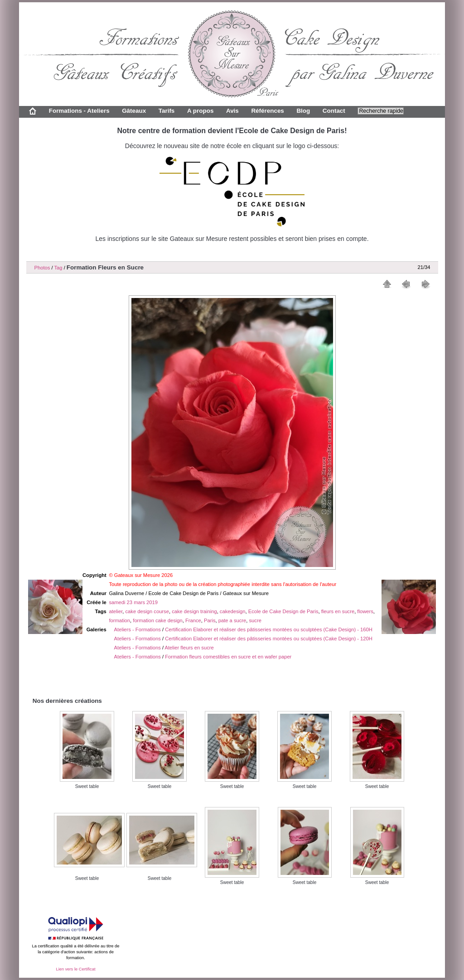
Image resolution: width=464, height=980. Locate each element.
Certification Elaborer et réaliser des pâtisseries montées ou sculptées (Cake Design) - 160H (269, 629)
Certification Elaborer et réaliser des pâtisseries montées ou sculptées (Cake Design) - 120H (269, 639)
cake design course (147, 611)
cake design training (194, 611)
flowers (365, 611)
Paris (210, 620)
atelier (116, 611)
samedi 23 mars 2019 (133, 602)
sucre (255, 620)
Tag (58, 268)
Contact (334, 111)
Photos (42, 268)
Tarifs (167, 111)
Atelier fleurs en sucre (189, 648)
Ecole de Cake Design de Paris (283, 611)
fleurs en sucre (338, 611)
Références (267, 111)
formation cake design (157, 620)
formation (119, 620)
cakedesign (233, 611)
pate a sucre (232, 620)
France (193, 620)
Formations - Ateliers (79, 111)
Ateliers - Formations (138, 629)
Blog (303, 111)
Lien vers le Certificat (75, 969)
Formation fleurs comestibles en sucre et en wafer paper (228, 657)
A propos (200, 111)
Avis (232, 111)
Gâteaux (134, 111)
